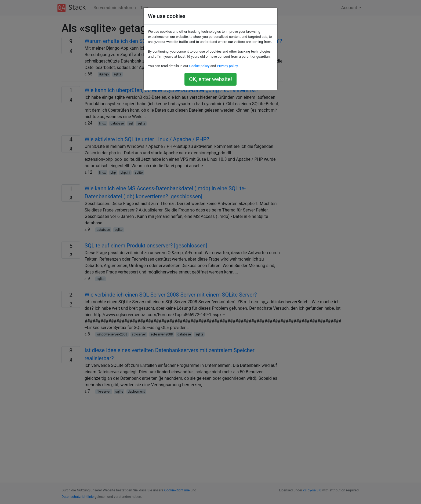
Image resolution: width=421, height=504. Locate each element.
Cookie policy (199, 66)
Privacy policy (227, 66)
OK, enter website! (210, 79)
